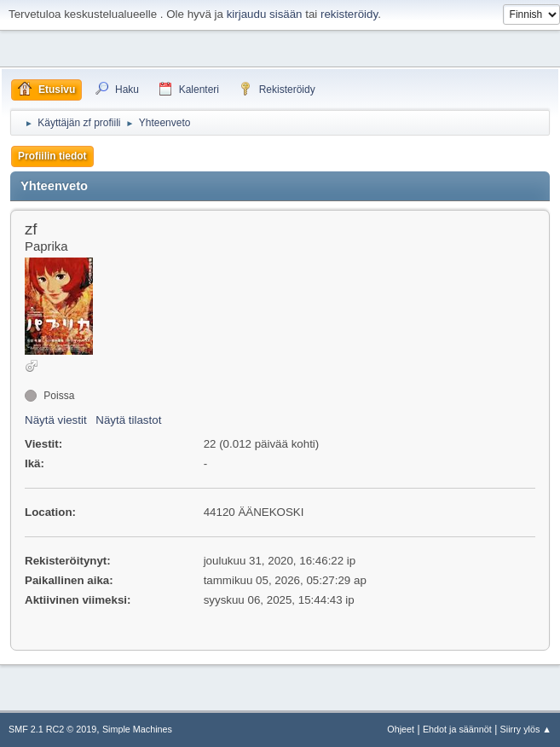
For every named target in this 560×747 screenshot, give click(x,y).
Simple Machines (137, 729)
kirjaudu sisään (265, 14)
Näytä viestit (56, 420)
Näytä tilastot (128, 420)
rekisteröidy (349, 14)
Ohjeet (401, 729)
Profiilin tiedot (52, 156)
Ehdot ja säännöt (457, 729)
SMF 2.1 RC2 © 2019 (52, 729)
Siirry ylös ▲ (526, 729)
